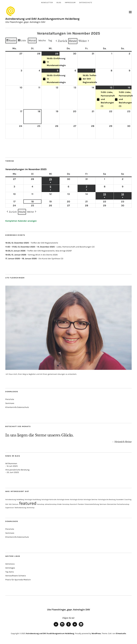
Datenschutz (86, 3)
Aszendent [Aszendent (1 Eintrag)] (120, 500)
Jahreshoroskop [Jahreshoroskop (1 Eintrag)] (51, 504)
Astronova (10, 564)
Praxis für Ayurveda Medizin (18, 580)
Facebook (68, 626)
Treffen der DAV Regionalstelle (44, 243)
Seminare (10, 403)
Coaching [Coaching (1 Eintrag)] (128, 500)
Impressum (70, 3)
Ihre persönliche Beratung (17, 470)
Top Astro (10, 572)
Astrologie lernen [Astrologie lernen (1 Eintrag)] (63, 500)
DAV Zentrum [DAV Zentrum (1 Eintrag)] (14, 504)
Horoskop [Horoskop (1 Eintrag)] (41, 504)
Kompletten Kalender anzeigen (21, 221)
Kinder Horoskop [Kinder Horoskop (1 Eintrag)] (63, 504)
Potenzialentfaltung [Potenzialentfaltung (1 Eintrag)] (92, 504)
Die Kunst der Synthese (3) (51, 259)
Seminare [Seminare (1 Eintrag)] (103, 504)
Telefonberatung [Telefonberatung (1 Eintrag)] (20, 508)
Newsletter (47, 3)
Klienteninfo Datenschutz (17, 407)
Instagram (62, 626)
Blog (59, 3)
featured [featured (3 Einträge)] (28, 503)
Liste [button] (22, 41)
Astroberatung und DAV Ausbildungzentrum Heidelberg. (50, 633)
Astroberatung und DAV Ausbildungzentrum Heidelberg (42, 19)
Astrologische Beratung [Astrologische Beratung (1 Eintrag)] (107, 500)
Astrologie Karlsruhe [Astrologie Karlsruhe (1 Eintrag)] (49, 500)
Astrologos (10, 568)
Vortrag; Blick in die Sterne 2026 (43, 255)
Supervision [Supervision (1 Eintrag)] (10, 508)
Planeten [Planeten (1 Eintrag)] (81, 504)
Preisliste (10, 399)
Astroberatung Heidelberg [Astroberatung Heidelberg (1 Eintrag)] (15, 500)
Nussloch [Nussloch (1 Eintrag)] (74, 504)
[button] (61, 41)
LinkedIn (81, 626)
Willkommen (11, 463)
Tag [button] (50, 40)
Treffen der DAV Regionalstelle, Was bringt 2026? (49, 251)
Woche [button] (42, 40)
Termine (10, 161)
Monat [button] (32, 40)
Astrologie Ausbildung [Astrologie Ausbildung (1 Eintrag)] (33, 500)
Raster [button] (11, 41)
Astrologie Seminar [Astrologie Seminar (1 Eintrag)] (91, 500)
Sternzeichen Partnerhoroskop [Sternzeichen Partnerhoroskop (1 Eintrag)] (118, 504)
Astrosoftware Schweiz (16, 576)
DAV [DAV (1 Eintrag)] (7, 504)
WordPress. (96, 633)
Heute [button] (73, 41)
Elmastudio (121, 633)
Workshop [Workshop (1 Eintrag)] (31, 508)
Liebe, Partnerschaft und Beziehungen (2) (76, 247)
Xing (75, 626)
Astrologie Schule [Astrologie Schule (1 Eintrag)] (76, 500)
